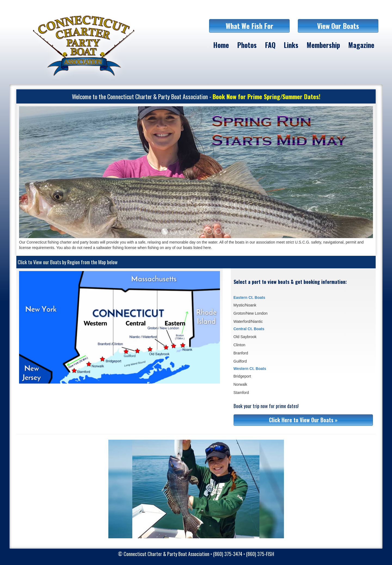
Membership (323, 45)
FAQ (270, 45)
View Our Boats (338, 26)
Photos (247, 45)
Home (221, 45)
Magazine (361, 45)
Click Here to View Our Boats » (303, 420)
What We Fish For (249, 26)
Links (291, 45)
